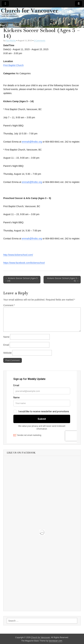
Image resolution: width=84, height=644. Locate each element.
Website (7, 353)
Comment (9, 305)
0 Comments (40, 40)
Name (6, 337)
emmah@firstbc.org (32, 142)
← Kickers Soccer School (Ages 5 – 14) (22, 280)
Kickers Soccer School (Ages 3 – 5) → (63, 280)
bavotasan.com (56, 641)
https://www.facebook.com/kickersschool (24, 263)
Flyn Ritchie (11, 40)
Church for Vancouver (41, 638)
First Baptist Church (13, 65)
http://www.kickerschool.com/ (18, 255)
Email (6, 345)
